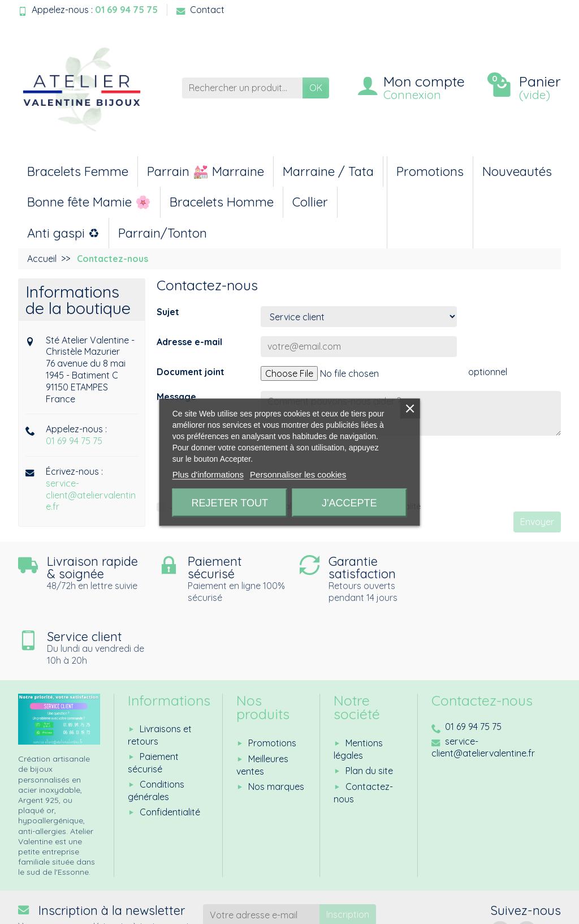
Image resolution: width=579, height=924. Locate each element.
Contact (200, 10)
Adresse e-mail (189, 342)
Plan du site (369, 708)
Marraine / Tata (328, 171)
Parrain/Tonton (163, 233)
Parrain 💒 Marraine (206, 171)
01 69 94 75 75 (74, 441)
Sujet (168, 312)
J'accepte (349, 502)
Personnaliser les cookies (298, 474)
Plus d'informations (208, 474)
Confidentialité (170, 749)
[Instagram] (527, 869)
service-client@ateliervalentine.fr (91, 495)
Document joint (191, 372)
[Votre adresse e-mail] (262, 852)
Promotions (430, 171)
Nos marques (276, 724)
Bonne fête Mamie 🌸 (89, 202)
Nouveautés (517, 171)
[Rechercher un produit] (242, 88)
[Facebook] (500, 869)
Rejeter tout (230, 502)
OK (316, 88)
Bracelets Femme (78, 171)
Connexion (412, 94)
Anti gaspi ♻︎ (63, 233)
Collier (310, 202)
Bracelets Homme (222, 202)
